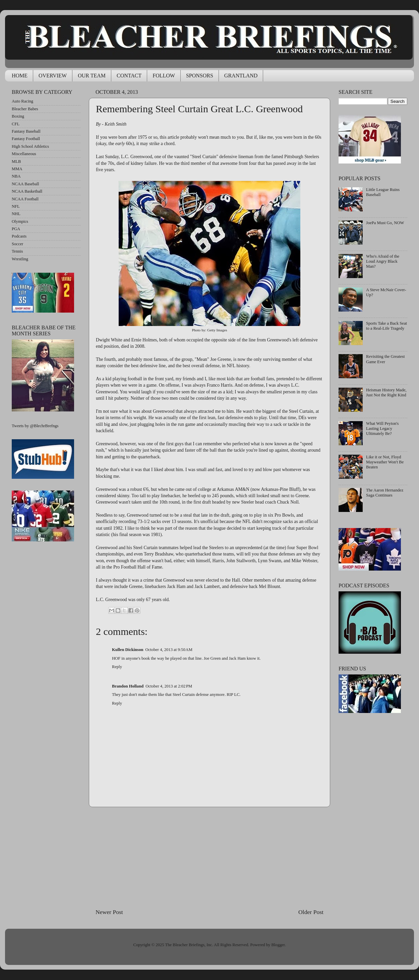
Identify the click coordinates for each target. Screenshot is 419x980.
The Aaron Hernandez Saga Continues (385, 493)
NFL (16, 206)
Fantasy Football (26, 139)
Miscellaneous (24, 154)
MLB (16, 161)
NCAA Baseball (25, 184)
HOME (20, 76)
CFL (16, 124)
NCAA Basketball (27, 191)
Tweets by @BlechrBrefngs (35, 426)
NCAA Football (25, 199)
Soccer (17, 244)
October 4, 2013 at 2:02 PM (169, 686)
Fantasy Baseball (26, 131)
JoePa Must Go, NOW (385, 223)
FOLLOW (164, 76)
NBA (16, 176)
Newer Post (109, 912)
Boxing (18, 116)
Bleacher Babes (25, 109)
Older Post (311, 912)
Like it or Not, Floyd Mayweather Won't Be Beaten (385, 462)
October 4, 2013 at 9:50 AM (169, 650)
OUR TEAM (92, 76)
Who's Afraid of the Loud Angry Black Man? (383, 261)
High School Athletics (30, 146)
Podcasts (19, 236)
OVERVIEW (53, 76)
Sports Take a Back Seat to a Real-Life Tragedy (386, 326)
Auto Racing (22, 101)
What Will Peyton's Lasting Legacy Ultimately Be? (382, 429)
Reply (117, 667)
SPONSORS (200, 76)
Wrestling (20, 259)
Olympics (20, 221)
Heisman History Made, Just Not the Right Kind (386, 393)
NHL (16, 214)
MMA (17, 169)
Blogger (278, 945)
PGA (16, 229)
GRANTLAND (241, 76)
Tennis (17, 251)
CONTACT (129, 76)
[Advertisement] (209, 857)
